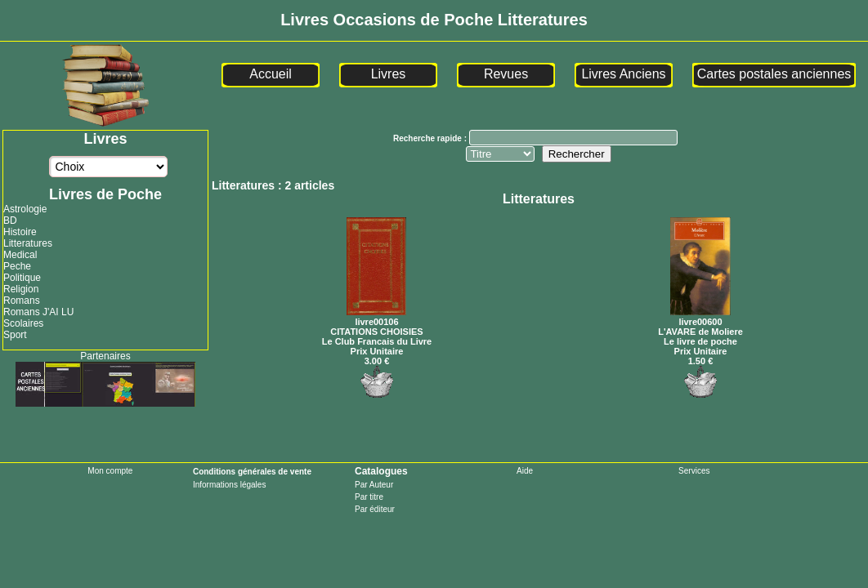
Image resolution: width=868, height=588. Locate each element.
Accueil (271, 74)
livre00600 (700, 317)
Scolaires (23, 323)
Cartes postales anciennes (774, 74)
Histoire (20, 232)
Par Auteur (374, 485)
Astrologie (25, 209)
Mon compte (110, 471)
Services (694, 471)
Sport (15, 335)
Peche (17, 266)
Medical (20, 255)
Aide (525, 471)
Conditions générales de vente (252, 472)
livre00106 (376, 317)
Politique (22, 278)
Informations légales (230, 485)
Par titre (369, 497)
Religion (21, 289)
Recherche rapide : (431, 138)
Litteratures (28, 243)
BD (10, 220)
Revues (506, 74)
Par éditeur (375, 509)
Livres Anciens (623, 74)
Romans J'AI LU (38, 312)
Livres (389, 74)
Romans (22, 301)
